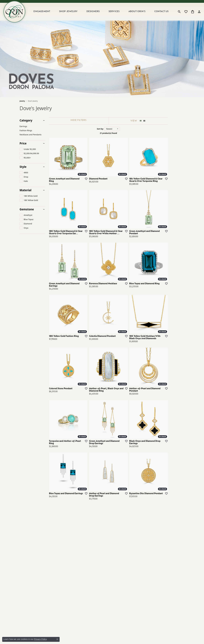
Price (23, 143)
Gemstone (27, 209)
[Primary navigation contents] (101, 12)
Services (114, 12)
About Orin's (137, 12)
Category (26, 120)
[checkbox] (28, 149)
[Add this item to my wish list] (91, 184)
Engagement (42, 12)
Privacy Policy (40, 639)
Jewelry (22, 101)
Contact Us (162, 12)
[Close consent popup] (57, 639)
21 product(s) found (117, 133)
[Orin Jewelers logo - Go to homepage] (14, 12)
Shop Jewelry (68, 12)
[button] (179, 12)
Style (23, 167)
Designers (93, 12)
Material (25, 190)
